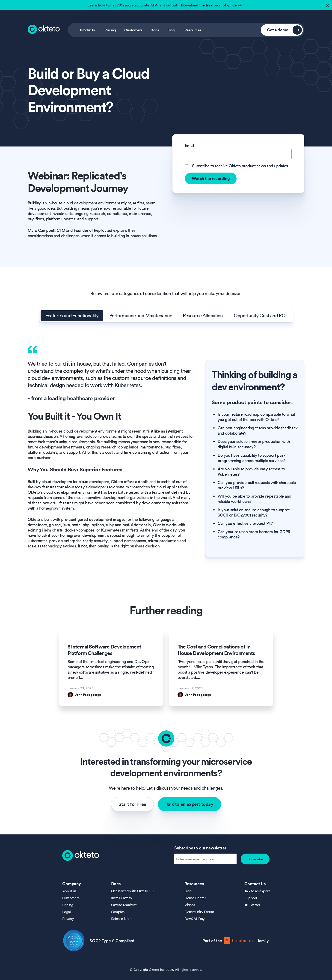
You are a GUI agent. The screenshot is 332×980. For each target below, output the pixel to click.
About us (69, 891)
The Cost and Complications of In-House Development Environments (216, 650)
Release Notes (122, 919)
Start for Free (132, 804)
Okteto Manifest (124, 905)
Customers (133, 30)
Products (87, 30)
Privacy (68, 919)
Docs (155, 30)
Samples (118, 912)
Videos (190, 905)
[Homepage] (81, 855)
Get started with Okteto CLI (133, 891)
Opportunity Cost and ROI (260, 316)
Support (251, 898)
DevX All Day (194, 919)
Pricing (110, 30)
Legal (66, 912)
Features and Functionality (72, 316)
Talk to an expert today (190, 804)
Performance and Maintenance (141, 316)
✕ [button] (327, 4)
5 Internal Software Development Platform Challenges (104, 650)
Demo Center (195, 898)
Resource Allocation (203, 316)
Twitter (255, 905)
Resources (193, 30)
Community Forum (199, 912)
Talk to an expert (257, 891)
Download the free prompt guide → (211, 5)
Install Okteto (122, 898)
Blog (171, 30)
